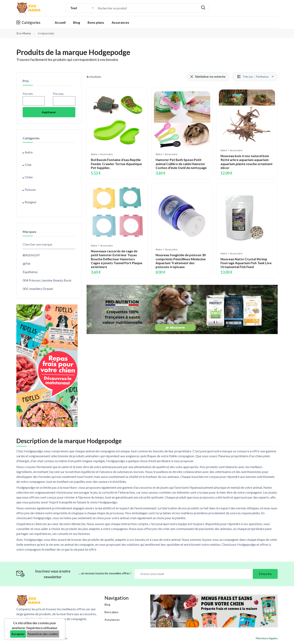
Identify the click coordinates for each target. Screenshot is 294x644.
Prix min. (28, 94)
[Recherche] (147, 8)
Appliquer (49, 112)
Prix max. (58, 94)
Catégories (28, 22)
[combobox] (82, 8)
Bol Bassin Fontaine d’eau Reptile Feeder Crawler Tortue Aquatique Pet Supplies (116, 164)
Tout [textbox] (74, 8)
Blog (77, 22)
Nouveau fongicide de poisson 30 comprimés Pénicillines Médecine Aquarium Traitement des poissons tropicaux (181, 261)
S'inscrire (265, 574)
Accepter (18, 634)
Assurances (120, 22)
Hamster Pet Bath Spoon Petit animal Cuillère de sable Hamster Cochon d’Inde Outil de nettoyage (181, 164)
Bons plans (96, 22)
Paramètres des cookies (43, 634)
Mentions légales (267, 638)
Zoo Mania (24, 33)
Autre (94, 154)
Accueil (60, 22)
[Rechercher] (203, 8)
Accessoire (106, 154)
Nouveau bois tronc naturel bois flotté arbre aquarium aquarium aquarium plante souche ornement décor (247, 162)
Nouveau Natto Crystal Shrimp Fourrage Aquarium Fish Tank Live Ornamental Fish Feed (246, 263)
